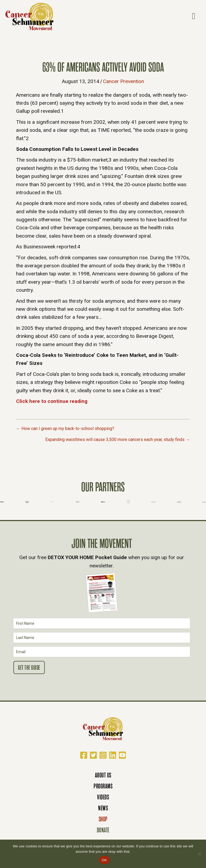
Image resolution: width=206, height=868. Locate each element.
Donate (103, 830)
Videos (103, 797)
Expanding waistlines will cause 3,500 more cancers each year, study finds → (118, 439)
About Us (103, 775)
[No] (199, 854)
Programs (103, 786)
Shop (103, 819)
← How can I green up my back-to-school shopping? (65, 429)
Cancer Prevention (124, 81)
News (103, 808)
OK (104, 860)
